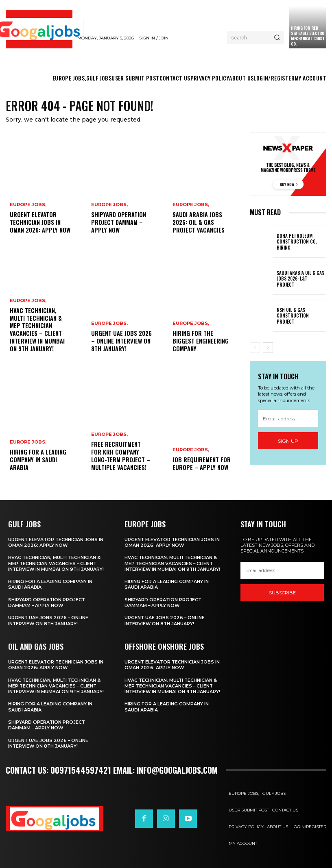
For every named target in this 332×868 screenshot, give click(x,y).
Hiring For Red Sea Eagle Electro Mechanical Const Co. (308, 36)
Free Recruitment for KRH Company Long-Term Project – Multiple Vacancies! (121, 457)
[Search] (277, 38)
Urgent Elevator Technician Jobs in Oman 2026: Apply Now (39, 223)
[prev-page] (255, 348)
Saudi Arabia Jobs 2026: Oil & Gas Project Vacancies (198, 223)
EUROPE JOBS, (28, 206)
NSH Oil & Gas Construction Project (300, 316)
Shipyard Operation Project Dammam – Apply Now (118, 223)
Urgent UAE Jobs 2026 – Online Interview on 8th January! (121, 341)
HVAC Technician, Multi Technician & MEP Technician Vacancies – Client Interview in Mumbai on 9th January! (37, 331)
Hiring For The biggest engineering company (200, 341)
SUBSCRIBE (282, 593)
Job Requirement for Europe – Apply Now (201, 464)
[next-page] (268, 348)
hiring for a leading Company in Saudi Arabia (37, 460)
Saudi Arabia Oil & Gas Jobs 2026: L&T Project (299, 279)
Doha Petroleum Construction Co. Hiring (295, 242)
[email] (288, 418)
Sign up (288, 441)
